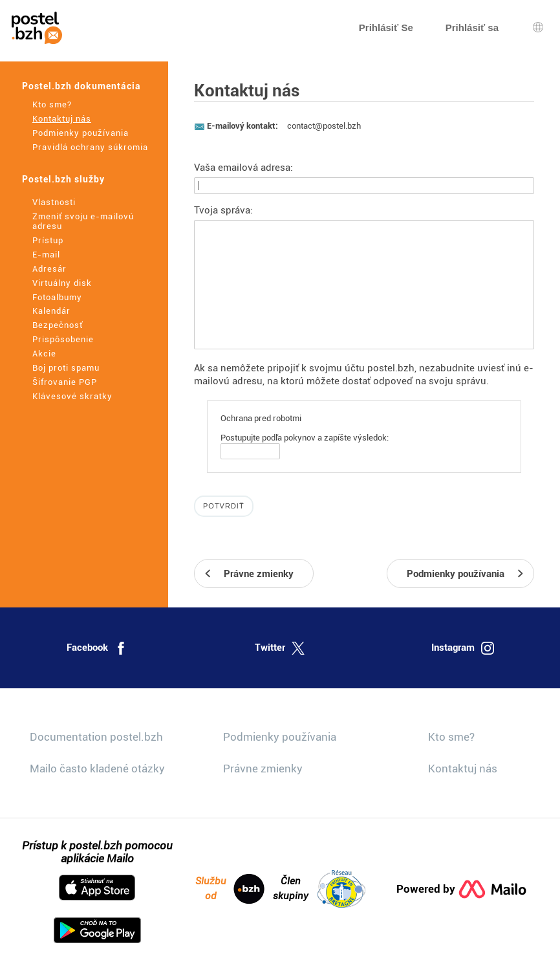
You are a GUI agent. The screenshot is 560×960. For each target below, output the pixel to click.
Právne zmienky (263, 769)
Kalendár (51, 311)
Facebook (97, 648)
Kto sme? (52, 104)
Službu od (230, 889)
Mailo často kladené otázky (97, 769)
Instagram (463, 648)
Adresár (49, 269)
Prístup (48, 240)
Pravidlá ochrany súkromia (90, 147)
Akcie (44, 354)
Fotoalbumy (57, 297)
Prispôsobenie (63, 339)
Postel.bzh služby (63, 179)
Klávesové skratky (72, 396)
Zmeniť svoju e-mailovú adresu (83, 221)
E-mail (46, 255)
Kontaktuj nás (62, 119)
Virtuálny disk (62, 283)
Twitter (280, 648)
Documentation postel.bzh (96, 737)
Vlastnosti (54, 202)
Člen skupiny (319, 889)
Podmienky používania (81, 133)
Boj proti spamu (66, 368)
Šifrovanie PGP (65, 382)
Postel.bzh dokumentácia (81, 86)
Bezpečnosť (58, 325)
